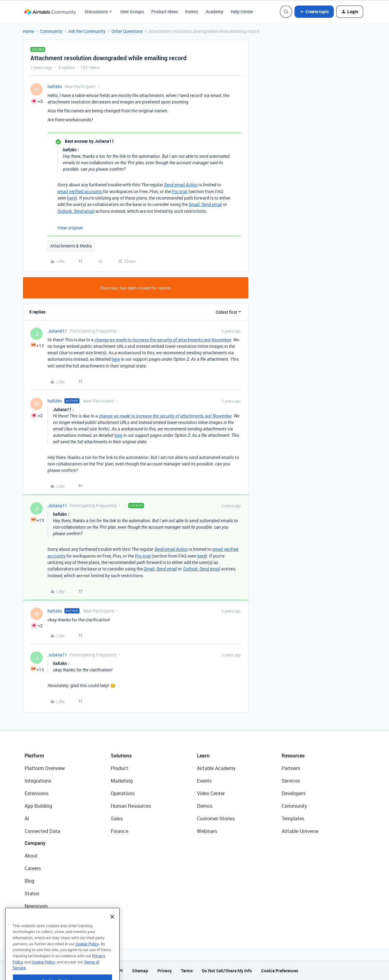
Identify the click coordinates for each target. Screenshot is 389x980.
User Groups (132, 12)
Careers (33, 868)
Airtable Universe (300, 831)
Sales (117, 819)
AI (27, 819)
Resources (293, 756)
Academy (214, 12)
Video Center (211, 793)
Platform (34, 756)
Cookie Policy (87, 960)
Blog (29, 881)
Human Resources (131, 806)
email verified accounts (80, 191)
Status (32, 893)
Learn (203, 756)
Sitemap (140, 971)
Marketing (122, 781)
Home (28, 31)
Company (35, 843)
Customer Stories (216, 819)
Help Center (242, 12)
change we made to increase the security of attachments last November (163, 340)
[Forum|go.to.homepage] (50, 12)
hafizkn (55, 86)
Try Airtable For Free (46, 919)
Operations (123, 793)
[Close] (112, 933)
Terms (187, 971)
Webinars (207, 831)
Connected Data (42, 831)
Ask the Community (87, 31)
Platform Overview (45, 768)
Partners (291, 768)
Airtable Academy (216, 768)
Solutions (121, 756)
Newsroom (36, 906)
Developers (294, 793)
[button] (314, 12)
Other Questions (127, 31)
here (71, 198)
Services (291, 781)
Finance (119, 831)
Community (51, 31)
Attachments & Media (71, 246)
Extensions (37, 793)
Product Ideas (165, 12)
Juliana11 (57, 331)
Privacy (165, 971)
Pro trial (180, 191)
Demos (205, 806)
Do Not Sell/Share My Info (227, 971)
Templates (293, 819)
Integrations (38, 781)
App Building (38, 806)
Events (192, 12)
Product (119, 768)
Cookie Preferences (280, 971)
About (31, 856)
